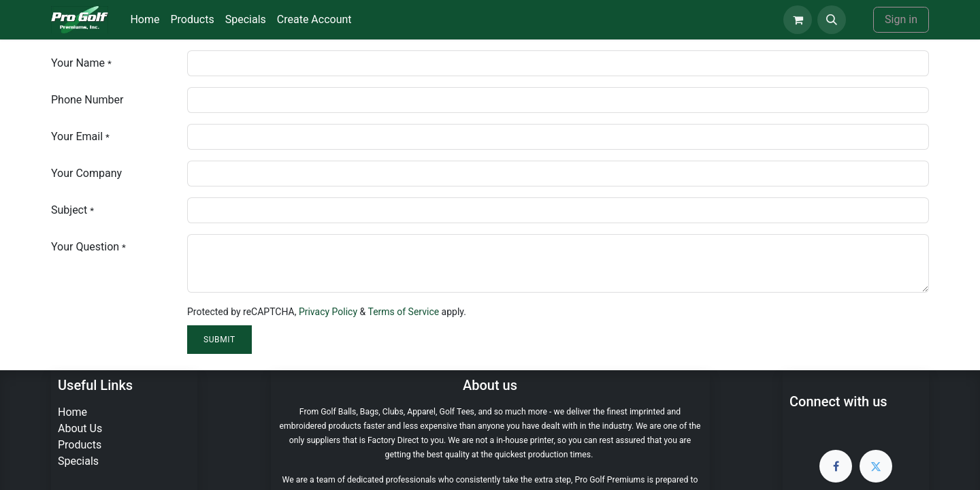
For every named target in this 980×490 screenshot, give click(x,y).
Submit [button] (219, 340)
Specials (78, 461)
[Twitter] (876, 466)
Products (80, 445)
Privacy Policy (328, 312)
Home (72, 412)
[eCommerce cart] (798, 20)
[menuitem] (145, 20)
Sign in (901, 19)
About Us (80, 428)
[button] (832, 20)
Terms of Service (403, 312)
